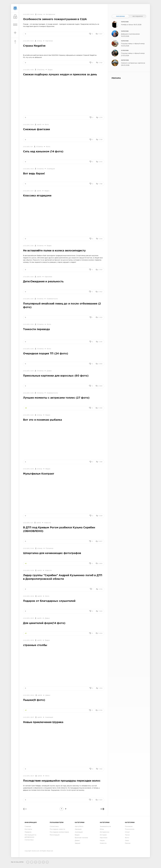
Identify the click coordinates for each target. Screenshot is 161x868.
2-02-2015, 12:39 (28, 393)
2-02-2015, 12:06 (28, 469)
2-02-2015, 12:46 (28, 349)
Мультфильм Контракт (39, 474)
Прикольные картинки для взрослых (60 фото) (56, 376)
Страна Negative (34, 46)
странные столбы (35, 645)
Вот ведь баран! (34, 174)
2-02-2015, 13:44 (28, 125)
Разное (128, 843)
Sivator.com (36, 851)
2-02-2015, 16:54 (28, 41)
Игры (102, 829)
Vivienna (39, 147)
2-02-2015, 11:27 (28, 523)
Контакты (28, 829)
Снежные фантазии (37, 129)
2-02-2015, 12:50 (28, 324)
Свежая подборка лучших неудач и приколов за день (60, 75)
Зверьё (77, 843)
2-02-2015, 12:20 (28, 415)
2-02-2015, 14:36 (28, 70)
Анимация (51, 169)
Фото (47, 125)
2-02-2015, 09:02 (29, 695)
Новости (48, 523)
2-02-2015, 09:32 (29, 596)
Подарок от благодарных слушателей (49, 601)
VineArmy (41, 70)
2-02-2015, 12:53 (28, 299)
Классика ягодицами (37, 196)
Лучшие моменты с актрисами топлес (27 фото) (56, 398)
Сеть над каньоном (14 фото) (43, 152)
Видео (50, 70)
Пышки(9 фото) (34, 700)
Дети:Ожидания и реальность (43, 282)
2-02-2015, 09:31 (28, 618)
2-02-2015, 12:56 (28, 246)
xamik (39, 125)
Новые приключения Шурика (43, 722)
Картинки (49, 41)
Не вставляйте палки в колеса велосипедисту (54, 251)
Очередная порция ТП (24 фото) (46, 354)
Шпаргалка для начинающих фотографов (52, 553)
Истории (103, 835)
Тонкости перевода (36, 329)
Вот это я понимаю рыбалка (43, 420)
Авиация (78, 829)
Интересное (50, 14)
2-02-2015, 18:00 (29, 15)
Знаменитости (52, 299)
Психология (130, 829)
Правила (28, 832)
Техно (127, 835)
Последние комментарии (59, 832)
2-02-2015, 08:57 (29, 717)
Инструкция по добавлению (30, 836)
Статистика (29, 840)
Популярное (120, 16)
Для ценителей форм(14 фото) (44, 623)
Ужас (127, 841)
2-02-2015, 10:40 (29, 548)
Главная (28, 827)
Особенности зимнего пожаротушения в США (55, 19)
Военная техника (81, 838)
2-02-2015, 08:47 (29, 776)
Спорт (127, 832)
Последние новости (57, 829)
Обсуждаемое (138, 16)
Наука (102, 841)
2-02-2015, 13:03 (28, 169)
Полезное (49, 548)
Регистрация (55, 835)
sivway (40, 14)
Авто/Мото (79, 827)
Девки (49, 371)
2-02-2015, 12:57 (28, 191)
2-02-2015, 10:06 (29, 571)
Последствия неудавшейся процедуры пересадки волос (62, 781)
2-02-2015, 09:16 (28, 640)
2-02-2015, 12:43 (28, 371)
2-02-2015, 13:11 (28, 147)
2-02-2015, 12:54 (28, 277)
